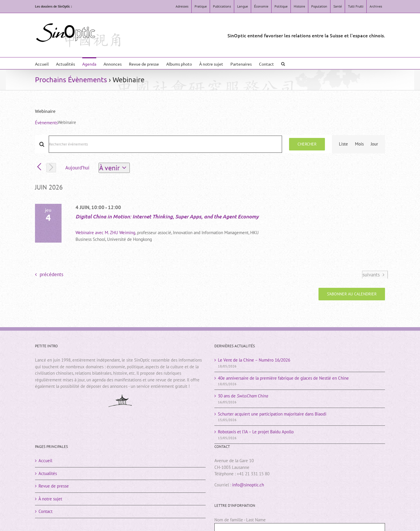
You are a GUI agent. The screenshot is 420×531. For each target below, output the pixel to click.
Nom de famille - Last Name (240, 520)
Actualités (48, 473)
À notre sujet (50, 499)
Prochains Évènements (71, 79)
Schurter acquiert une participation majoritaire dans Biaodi (272, 414)
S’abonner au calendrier (352, 294)
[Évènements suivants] (51, 168)
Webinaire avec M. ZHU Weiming (105, 233)
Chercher (307, 144)
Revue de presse (54, 486)
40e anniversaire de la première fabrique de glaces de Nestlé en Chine (283, 378)
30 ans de (243, 396)
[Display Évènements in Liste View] (343, 144)
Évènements (46, 123)
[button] (283, 63)
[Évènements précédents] (39, 167)
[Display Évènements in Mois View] (359, 144)
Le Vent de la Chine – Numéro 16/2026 (254, 360)
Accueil (45, 461)
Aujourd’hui (77, 168)
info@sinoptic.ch (248, 485)
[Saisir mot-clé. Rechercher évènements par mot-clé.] (165, 144)
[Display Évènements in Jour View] (374, 144)
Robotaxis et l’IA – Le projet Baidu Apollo (256, 432)
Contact (45, 511)
